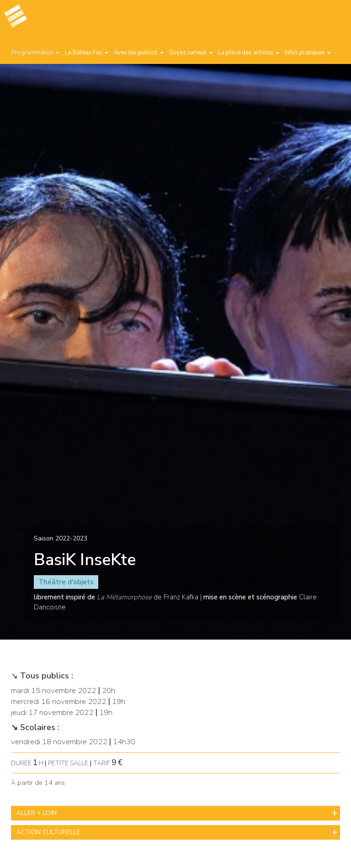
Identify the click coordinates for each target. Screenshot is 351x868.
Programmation (35, 53)
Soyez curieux (191, 53)
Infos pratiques (308, 53)
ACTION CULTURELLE (48, 832)
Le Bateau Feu (87, 53)
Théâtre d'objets (66, 582)
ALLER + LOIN (37, 813)
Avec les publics (139, 53)
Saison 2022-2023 (61, 538)
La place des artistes (249, 53)
